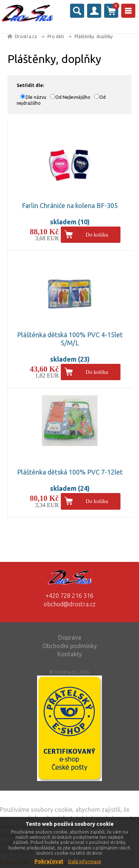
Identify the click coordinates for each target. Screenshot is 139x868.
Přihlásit (94, 11)
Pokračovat (49, 861)
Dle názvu (36, 97)
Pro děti (56, 36)
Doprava (70, 637)
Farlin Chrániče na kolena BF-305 (70, 205)
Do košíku (97, 235)
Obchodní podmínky (69, 646)
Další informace (85, 862)
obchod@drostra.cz (70, 604)
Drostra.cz (26, 36)
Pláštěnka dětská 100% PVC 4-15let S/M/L (70, 339)
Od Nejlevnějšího (73, 97)
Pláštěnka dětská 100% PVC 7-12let (70, 472)
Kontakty (70, 654)
